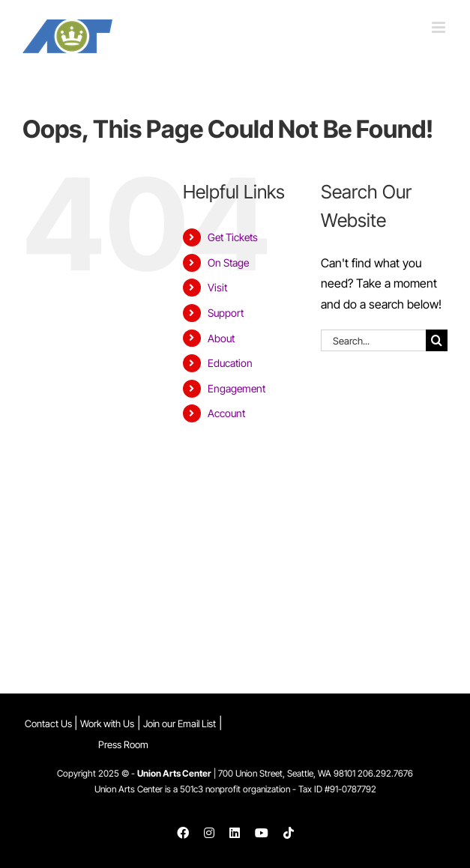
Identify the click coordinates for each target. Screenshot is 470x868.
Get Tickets (233, 237)
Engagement (236, 388)
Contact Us (49, 723)
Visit (217, 287)
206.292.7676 (385, 773)
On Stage (228, 262)
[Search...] (373, 340)
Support (226, 313)
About (221, 338)
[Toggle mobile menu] (440, 27)
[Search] (437, 340)
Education (230, 363)
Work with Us (107, 723)
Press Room (123, 744)
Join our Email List (180, 723)
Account (226, 413)
